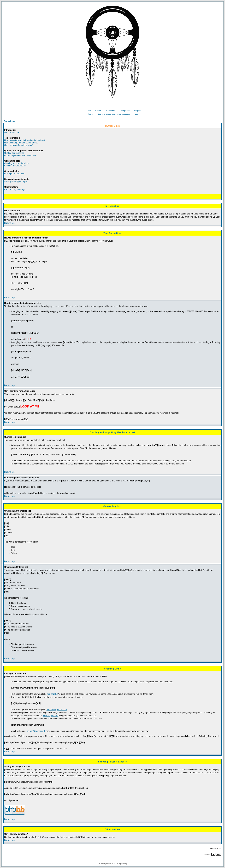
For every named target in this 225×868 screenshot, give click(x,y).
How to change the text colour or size (21, 143)
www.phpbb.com (50, 716)
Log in (136, 114)
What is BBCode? (12, 132)
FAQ (87, 111)
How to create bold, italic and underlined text (25, 140)
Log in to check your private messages (113, 114)
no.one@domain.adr (36, 731)
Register (137, 111)
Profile (89, 114)
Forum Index (10, 121)
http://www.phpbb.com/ (57, 709)
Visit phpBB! (52, 694)
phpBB (108, 864)
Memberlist (109, 111)
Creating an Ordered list (15, 166)
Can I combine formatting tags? (19, 145)
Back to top (9, 223)
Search (97, 111)
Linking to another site (14, 174)
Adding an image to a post (16, 182)
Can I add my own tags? (15, 189)
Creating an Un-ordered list (17, 163)
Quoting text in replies (14, 153)
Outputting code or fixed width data (20, 155)
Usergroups (123, 111)
